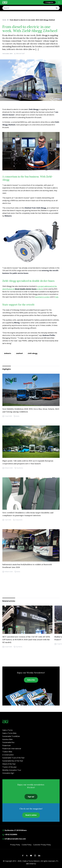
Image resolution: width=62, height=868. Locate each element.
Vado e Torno (8, 730)
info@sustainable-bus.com (14, 839)
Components (19, 520)
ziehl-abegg (33, 353)
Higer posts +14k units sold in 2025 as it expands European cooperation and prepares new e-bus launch (28, 462)
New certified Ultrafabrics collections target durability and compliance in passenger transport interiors (28, 514)
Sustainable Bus (8, 742)
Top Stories (20, 468)
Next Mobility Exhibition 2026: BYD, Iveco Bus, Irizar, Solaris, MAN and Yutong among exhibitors (31, 410)
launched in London (42, 297)
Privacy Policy (15, 845)
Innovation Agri (8, 773)
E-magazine (49, 2)
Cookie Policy (27, 845)
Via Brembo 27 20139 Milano (15, 830)
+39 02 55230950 (10, 835)
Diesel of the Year (9, 764)
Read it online (31, 815)
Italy (57, 297)
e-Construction (8, 755)
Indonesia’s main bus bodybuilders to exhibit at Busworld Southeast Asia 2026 (27, 566)
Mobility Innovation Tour (12, 770)
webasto (8, 353)
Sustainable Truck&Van (11, 736)
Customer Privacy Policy (42, 845)
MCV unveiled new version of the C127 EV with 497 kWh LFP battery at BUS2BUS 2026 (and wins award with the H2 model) (26, 640)
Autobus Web (7, 739)
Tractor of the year (9, 767)
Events (17, 416)
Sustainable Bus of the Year (13, 761)
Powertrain (7, 745)
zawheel (19, 353)
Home (4, 20)
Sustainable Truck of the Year (13, 758)
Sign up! (31, 797)
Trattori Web (7, 752)
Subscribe (31, 680)
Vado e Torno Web (9, 733)
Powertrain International (12, 749)
